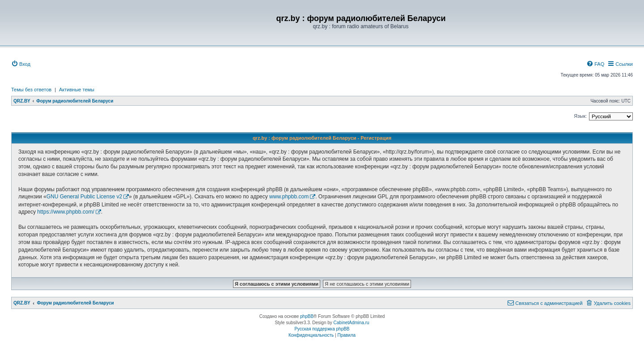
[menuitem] (21, 64)
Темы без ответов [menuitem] (31, 90)
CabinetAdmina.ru (352, 323)
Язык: (580, 116)
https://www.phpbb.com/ (66, 212)
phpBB (307, 316)
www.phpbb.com (289, 197)
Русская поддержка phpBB (322, 329)
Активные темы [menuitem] (77, 90)
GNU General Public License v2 (84, 197)
